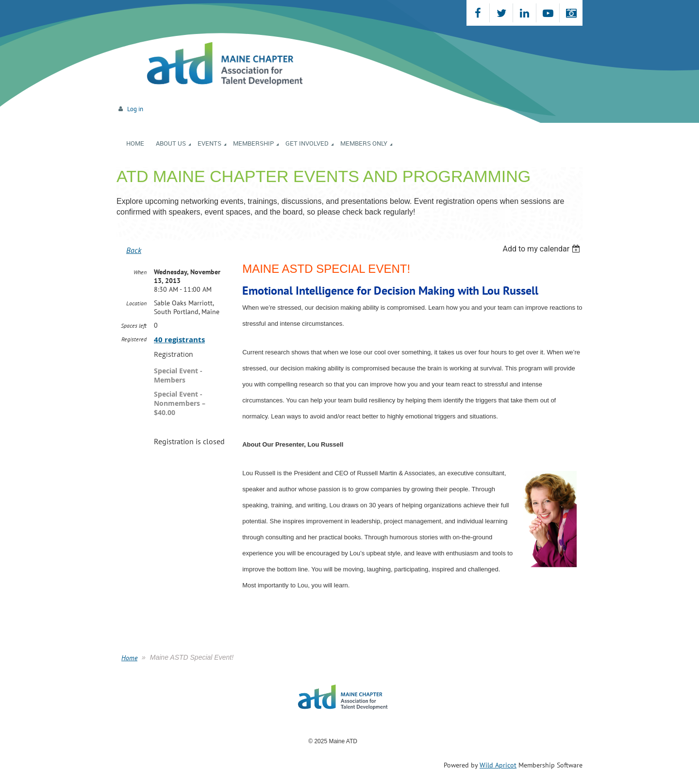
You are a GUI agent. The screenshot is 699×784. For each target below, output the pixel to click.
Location (136, 303)
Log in (135, 109)
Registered (134, 339)
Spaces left (134, 325)
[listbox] (542, 249)
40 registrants (179, 340)
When (140, 272)
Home (129, 658)
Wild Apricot (498, 765)
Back (134, 250)
